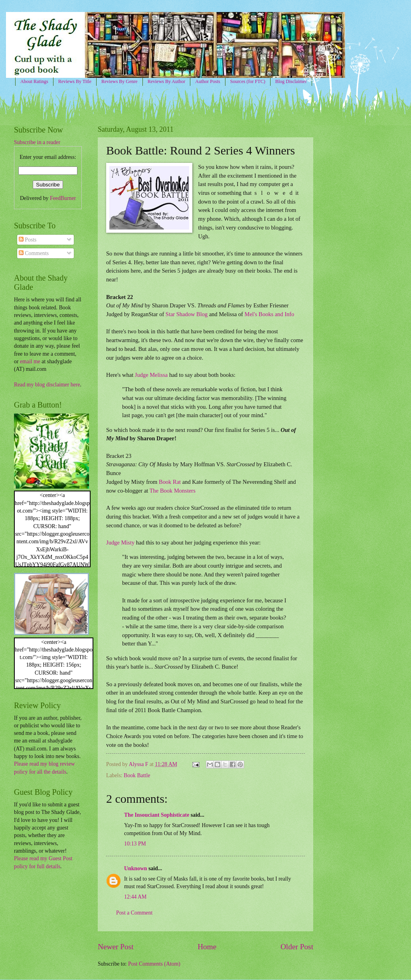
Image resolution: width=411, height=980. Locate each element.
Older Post (297, 947)
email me (30, 361)
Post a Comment (134, 913)
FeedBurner (63, 198)
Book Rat (170, 482)
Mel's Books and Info (270, 314)
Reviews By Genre (120, 81)
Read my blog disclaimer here (47, 385)
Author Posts (207, 81)
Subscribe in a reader (37, 142)
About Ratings (34, 81)
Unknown (136, 868)
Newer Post (116, 947)
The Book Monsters (173, 491)
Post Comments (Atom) (154, 964)
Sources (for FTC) (248, 81)
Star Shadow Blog (187, 314)
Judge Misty (120, 542)
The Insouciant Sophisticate (157, 815)
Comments (34, 253)
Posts (28, 240)
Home (207, 947)
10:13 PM (135, 844)
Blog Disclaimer (291, 81)
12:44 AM (135, 897)
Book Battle (137, 775)
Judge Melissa (151, 375)
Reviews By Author (167, 81)
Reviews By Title (75, 81)
